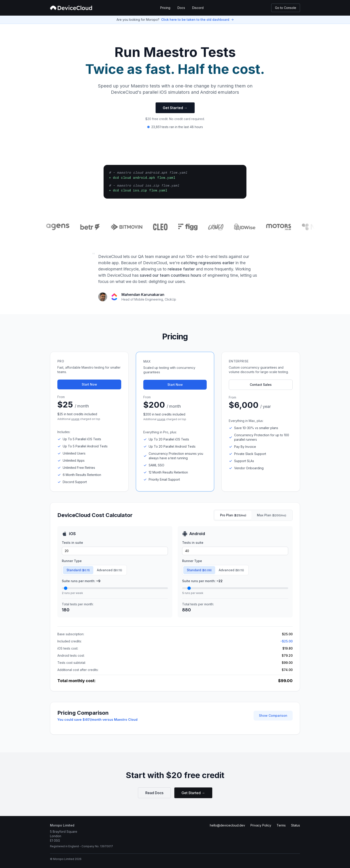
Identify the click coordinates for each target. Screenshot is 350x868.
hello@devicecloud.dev (227, 825)
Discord (198, 8)
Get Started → (175, 108)
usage (75, 419)
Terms (281, 825)
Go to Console (286, 8)
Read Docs (154, 793)
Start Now (89, 384)
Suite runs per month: (81, 581)
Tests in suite (72, 543)
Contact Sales (261, 385)
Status (296, 825)
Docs (181, 8)
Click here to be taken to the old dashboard (195, 20)
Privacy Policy (261, 825)
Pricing (165, 8)
